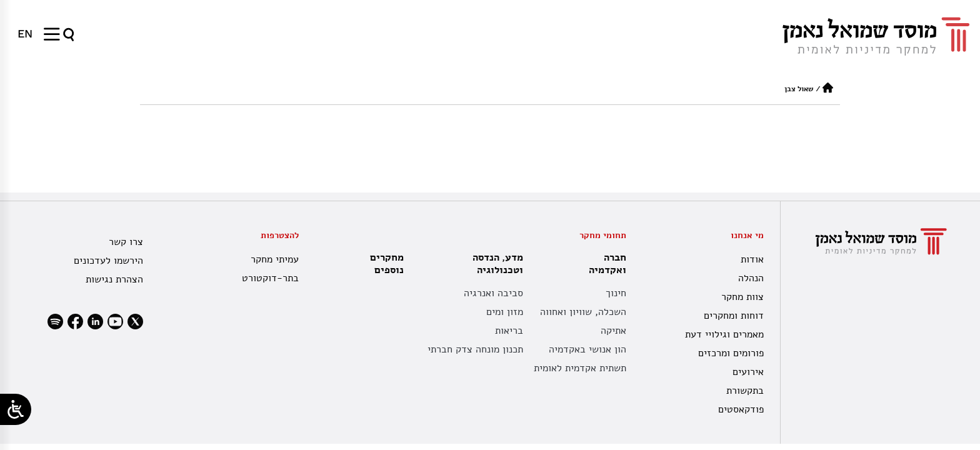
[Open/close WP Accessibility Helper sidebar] (16, 409)
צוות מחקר (742, 297)
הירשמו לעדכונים (108, 261)
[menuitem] (25, 34)
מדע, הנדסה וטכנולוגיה (495, 264)
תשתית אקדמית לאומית (580, 368)
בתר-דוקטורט (270, 278)
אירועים (748, 372)
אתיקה (613, 331)
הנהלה (751, 278)
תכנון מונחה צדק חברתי (475, 349)
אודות (752, 259)
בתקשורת (745, 391)
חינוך (616, 293)
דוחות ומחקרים (734, 316)
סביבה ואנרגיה (493, 293)
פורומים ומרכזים (731, 353)
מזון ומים (505, 312)
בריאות (509, 331)
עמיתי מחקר (275, 259)
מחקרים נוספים (387, 264)
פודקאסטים (741, 409)
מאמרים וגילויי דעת (724, 334)
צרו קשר (126, 242)
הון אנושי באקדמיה (587, 349)
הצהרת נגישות (114, 279)
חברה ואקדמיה (604, 264)
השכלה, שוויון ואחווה (583, 312)
